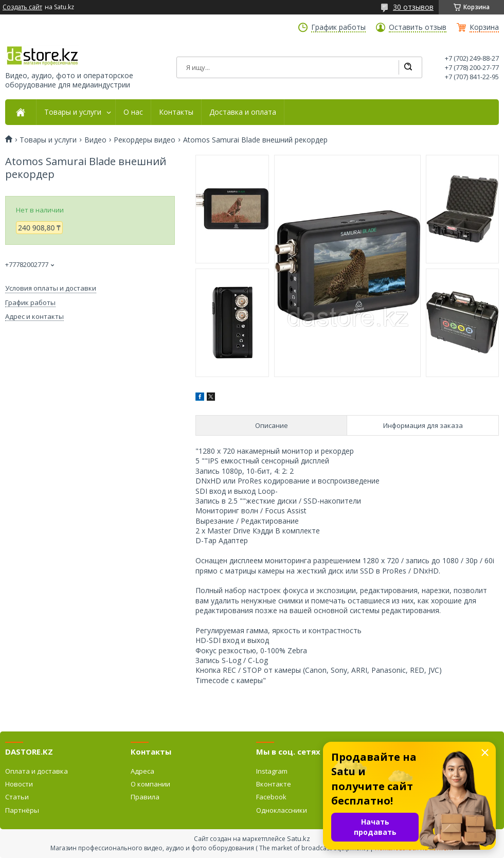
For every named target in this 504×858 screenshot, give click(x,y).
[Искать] (408, 67)
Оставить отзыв (418, 27)
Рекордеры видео (145, 140)
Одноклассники (282, 810)
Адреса (142, 771)
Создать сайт (22, 7)
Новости (19, 784)
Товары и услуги (73, 112)
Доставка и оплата (243, 112)
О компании (150, 784)
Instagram (272, 771)
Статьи (17, 797)
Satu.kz (299, 838)
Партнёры (22, 810)
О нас (133, 112)
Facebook (271, 797)
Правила (145, 797)
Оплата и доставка (37, 771)
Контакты (176, 112)
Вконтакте (274, 784)
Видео (95, 140)
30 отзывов (413, 7)
